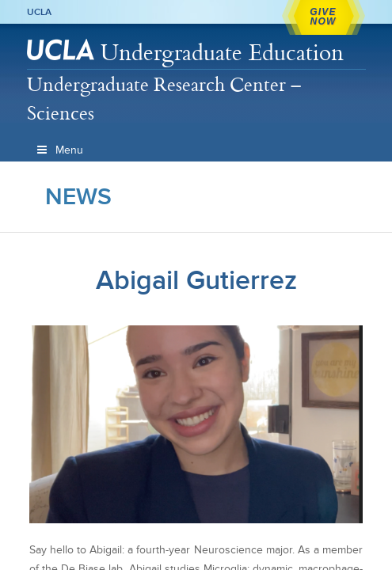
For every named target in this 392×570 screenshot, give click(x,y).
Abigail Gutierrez (196, 280)
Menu (59, 150)
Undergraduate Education (222, 52)
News (78, 196)
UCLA (39, 12)
